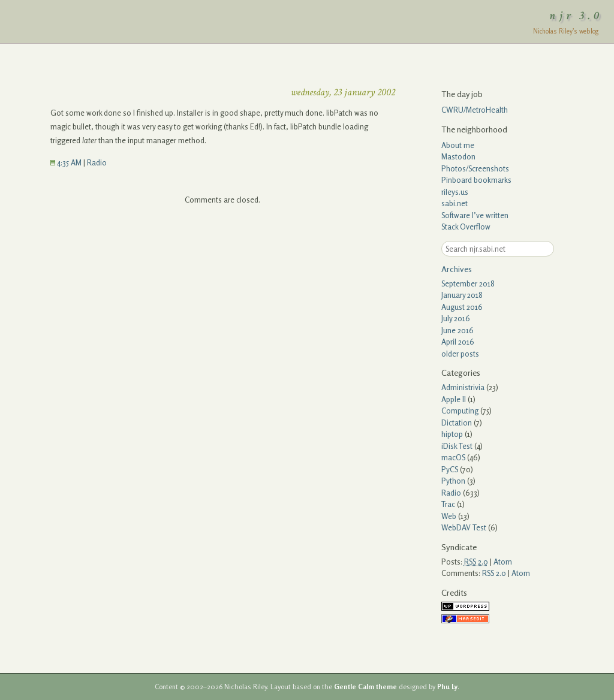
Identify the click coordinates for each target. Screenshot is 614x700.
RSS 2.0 (494, 573)
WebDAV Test (464, 527)
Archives (457, 269)
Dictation (457, 423)
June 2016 (458, 330)
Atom (503, 562)
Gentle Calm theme (365, 687)
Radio (97, 162)
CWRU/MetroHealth (475, 110)
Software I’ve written (475, 215)
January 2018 (462, 295)
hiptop (452, 434)
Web (449, 516)
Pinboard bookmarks (476, 180)
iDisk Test (457, 446)
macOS (453, 457)
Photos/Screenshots (475, 168)
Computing (460, 411)
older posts (460, 354)
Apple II (454, 399)
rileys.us (455, 192)
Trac (448, 504)
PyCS (450, 469)
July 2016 (456, 318)
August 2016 (462, 307)
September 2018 (468, 283)
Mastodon (458, 156)
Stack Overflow (466, 227)
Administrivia (463, 387)
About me (458, 145)
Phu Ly (447, 687)
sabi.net (455, 203)
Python (453, 481)
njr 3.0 (576, 16)
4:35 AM (66, 162)
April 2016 (458, 342)
